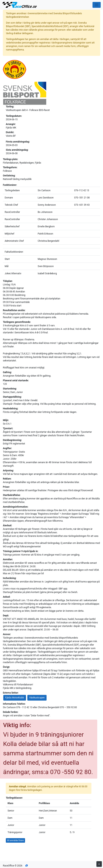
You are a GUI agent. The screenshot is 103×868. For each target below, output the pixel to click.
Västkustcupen (37, 698)
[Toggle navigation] (97, 5)
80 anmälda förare (15, 840)
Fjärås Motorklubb (15, 698)
